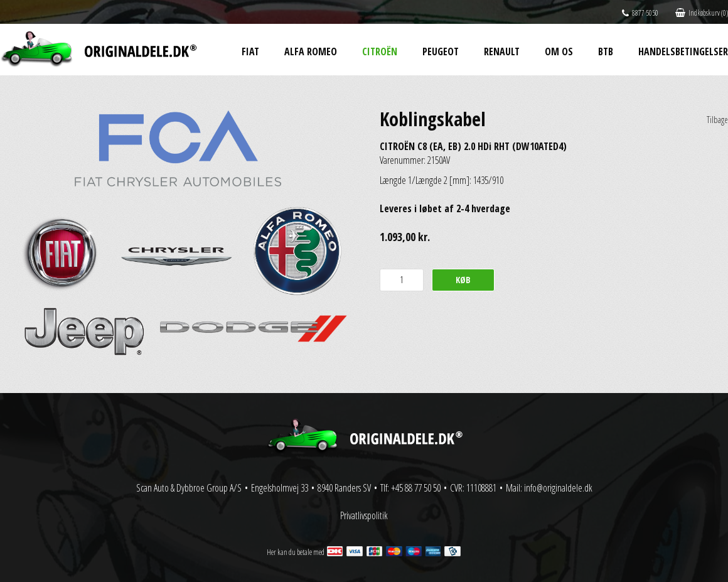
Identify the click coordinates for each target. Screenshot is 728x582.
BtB (606, 51)
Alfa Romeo (311, 51)
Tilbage (717, 120)
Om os (559, 51)
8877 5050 (640, 13)
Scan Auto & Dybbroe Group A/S (189, 488)
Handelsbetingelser (683, 51)
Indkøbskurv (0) (702, 13)
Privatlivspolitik (364, 515)
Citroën (380, 51)
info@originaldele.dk (558, 488)
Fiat (250, 51)
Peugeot (441, 51)
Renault (502, 51)
